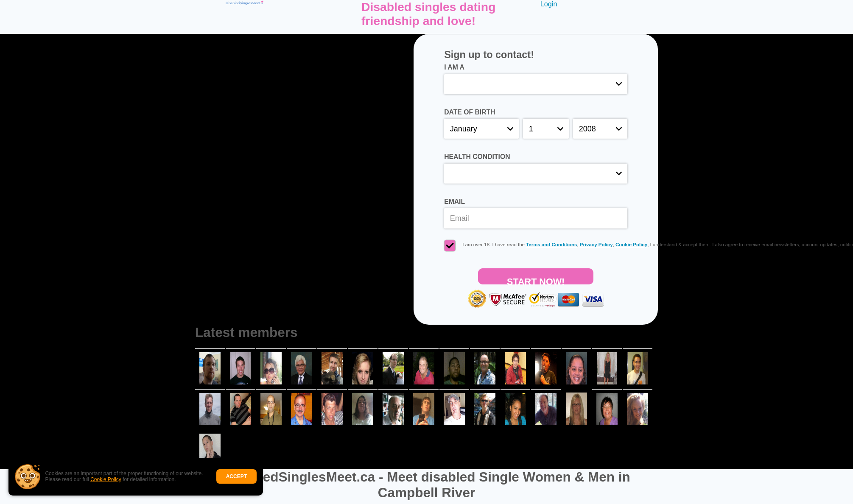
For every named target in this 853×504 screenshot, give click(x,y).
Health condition (477, 157)
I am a (454, 67)
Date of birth (470, 112)
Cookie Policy (106, 479)
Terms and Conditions (551, 245)
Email (454, 202)
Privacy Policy (596, 245)
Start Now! (536, 280)
